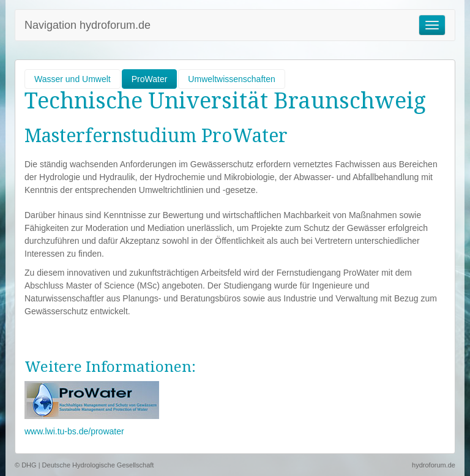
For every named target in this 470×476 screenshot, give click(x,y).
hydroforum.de (434, 465)
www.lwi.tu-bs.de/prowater (74, 431)
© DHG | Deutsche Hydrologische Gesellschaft (84, 465)
